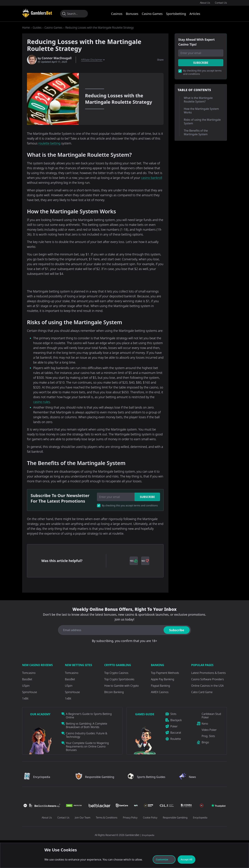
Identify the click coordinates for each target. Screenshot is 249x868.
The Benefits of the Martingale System (196, 132)
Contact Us (221, 3)
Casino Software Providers (208, 679)
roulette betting (49, 143)
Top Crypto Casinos (116, 673)
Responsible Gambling (175, 818)
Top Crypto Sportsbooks (119, 679)
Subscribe (147, 497)
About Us (205, 3)
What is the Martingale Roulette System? (198, 100)
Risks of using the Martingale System (202, 122)
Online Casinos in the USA (207, 686)
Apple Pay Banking (163, 679)
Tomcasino (29, 673)
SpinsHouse (30, 692)
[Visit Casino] (37, 13)
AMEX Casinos (160, 692)
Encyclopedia (200, 818)
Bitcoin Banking (114, 692)
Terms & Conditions (107, 818)
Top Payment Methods (165, 673)
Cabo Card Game (202, 692)
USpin (26, 686)
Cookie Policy (150, 818)
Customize (164, 859)
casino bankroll (152, 178)
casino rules (42, 402)
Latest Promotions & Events (209, 673)
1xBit (25, 698)
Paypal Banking (160, 686)
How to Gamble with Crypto (121, 686)
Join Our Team (83, 818)
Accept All (186, 859)
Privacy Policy (130, 818)
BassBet (27, 679)
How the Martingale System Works (201, 111)
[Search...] (74, 14)
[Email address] (110, 630)
